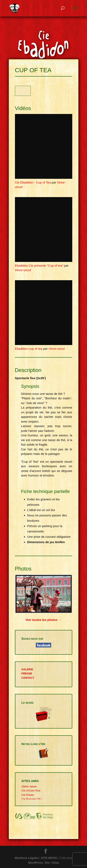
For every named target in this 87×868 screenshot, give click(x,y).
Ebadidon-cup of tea (29, 349)
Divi (47, 863)
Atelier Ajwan (29, 786)
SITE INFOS (49, 858)
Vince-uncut (23, 270)
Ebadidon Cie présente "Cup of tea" (39, 266)
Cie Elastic (28, 795)
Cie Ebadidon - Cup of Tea (33, 182)
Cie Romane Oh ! (32, 799)
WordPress (36, 863)
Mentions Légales (27, 858)
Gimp (55, 863)
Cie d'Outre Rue (31, 791)
